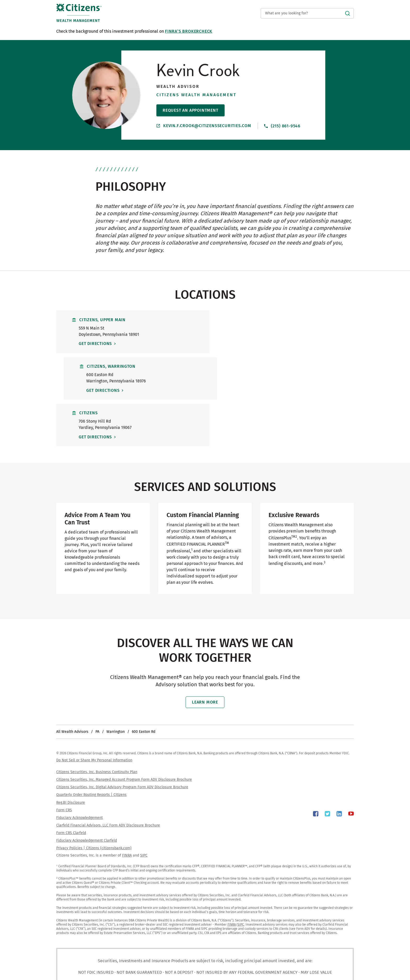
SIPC (144, 809)
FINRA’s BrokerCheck (189, 31)
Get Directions (96, 344)
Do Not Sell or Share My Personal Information (94, 714)
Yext (77, 971)
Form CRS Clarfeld (71, 787)
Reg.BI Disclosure (71, 756)
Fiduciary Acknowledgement (79, 771)
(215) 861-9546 (282, 126)
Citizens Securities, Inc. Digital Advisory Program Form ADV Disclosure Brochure (122, 741)
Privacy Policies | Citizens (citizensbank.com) (94, 802)
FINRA (127, 809)
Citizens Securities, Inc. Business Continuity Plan (97, 726)
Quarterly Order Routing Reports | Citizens (91, 749)
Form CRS (64, 764)
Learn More (205, 656)
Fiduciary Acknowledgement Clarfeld (87, 794)
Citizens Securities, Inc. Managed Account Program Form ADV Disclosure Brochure (124, 733)
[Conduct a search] (307, 13)
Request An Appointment (190, 110)
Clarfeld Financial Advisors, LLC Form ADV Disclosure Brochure (108, 779)
